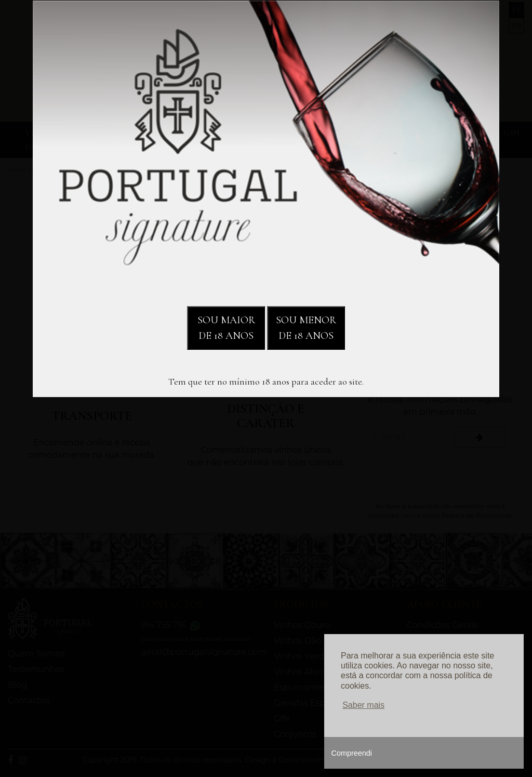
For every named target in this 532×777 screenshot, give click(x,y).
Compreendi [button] (352, 753)
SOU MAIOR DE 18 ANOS (226, 328)
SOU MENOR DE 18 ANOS (306, 328)
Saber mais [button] (363, 705)
